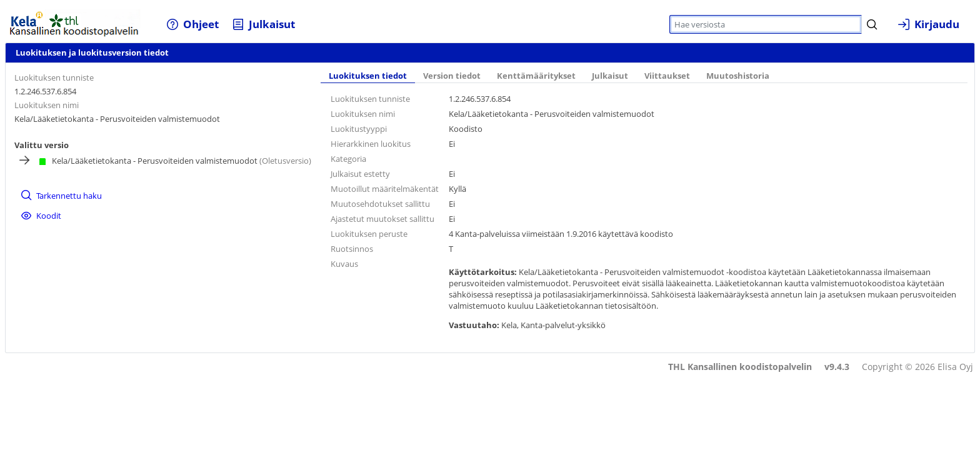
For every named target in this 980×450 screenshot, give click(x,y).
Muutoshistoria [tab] (738, 76)
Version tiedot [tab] (452, 76)
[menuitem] (192, 24)
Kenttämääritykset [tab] (536, 76)
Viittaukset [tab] (667, 76)
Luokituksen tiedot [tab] (368, 76)
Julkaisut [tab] (610, 76)
